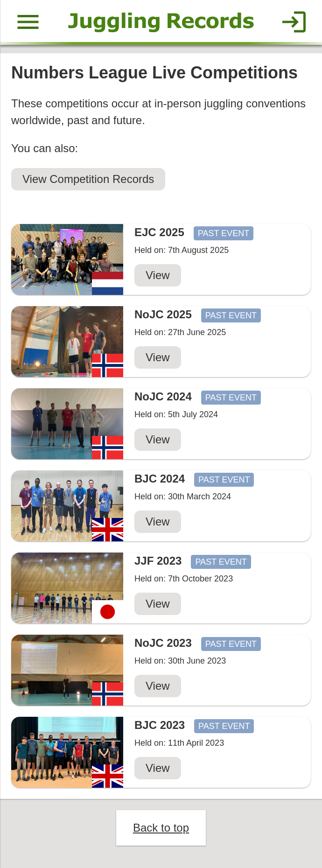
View (158, 275)
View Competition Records (88, 179)
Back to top (161, 828)
